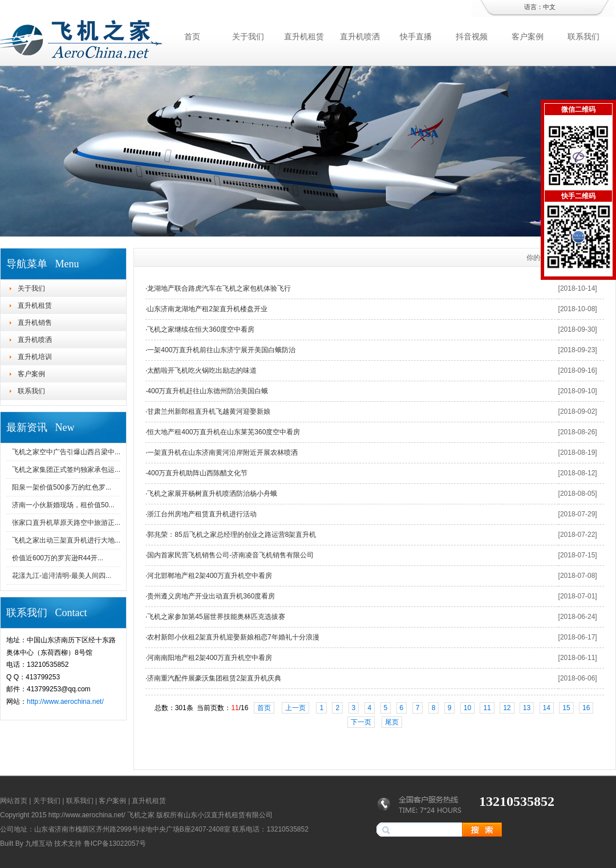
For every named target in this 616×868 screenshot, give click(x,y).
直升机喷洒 (360, 36)
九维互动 (39, 843)
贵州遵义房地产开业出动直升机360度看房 (211, 596)
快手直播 (416, 36)
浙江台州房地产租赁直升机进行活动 (202, 514)
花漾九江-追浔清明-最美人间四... (62, 576)
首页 (192, 36)
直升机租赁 (304, 36)
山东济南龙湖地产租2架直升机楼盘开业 (207, 309)
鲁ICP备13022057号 (115, 843)
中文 (549, 7)
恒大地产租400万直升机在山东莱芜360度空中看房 (224, 432)
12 (507, 708)
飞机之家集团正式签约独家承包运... (66, 470)
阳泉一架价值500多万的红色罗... (62, 487)
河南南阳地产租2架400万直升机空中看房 (210, 658)
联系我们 (583, 36)
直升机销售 (35, 323)
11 (487, 708)
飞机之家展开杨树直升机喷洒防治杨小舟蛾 (212, 494)
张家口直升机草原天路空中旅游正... (66, 523)
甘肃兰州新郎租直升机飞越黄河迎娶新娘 (209, 411)
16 (586, 708)
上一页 (295, 708)
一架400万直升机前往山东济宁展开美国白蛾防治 (221, 350)
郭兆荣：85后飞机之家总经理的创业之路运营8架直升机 (232, 535)
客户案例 (528, 36)
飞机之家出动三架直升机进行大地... (66, 540)
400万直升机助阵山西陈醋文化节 (197, 473)
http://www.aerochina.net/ (65, 702)
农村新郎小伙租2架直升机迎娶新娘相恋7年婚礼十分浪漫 (233, 637)
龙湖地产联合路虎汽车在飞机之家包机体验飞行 (219, 288)
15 (566, 708)
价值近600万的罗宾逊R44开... (58, 558)
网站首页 (14, 801)
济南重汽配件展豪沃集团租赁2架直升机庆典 (214, 678)
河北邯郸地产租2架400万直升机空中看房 (210, 576)
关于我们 (248, 36)
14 (547, 708)
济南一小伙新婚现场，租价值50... (63, 505)
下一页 (361, 722)
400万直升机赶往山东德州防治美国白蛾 (208, 391)
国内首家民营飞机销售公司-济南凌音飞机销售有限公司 (230, 555)
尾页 (392, 722)
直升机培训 (35, 357)
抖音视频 (472, 36)
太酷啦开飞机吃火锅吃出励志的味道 (202, 370)
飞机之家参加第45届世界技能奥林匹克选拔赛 (216, 617)
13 (527, 708)
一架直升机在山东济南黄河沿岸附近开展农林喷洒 (222, 453)
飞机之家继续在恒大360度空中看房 (201, 329)
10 (467, 708)
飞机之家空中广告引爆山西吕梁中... (66, 452)
